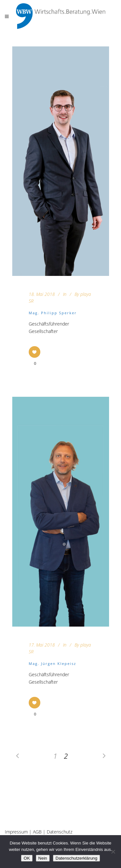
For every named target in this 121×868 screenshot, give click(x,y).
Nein (43, 858)
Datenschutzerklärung (76, 858)
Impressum (16, 832)
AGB (37, 832)
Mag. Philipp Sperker (53, 313)
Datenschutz (60, 832)
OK (27, 858)
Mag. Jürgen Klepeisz (52, 663)
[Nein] (113, 852)
